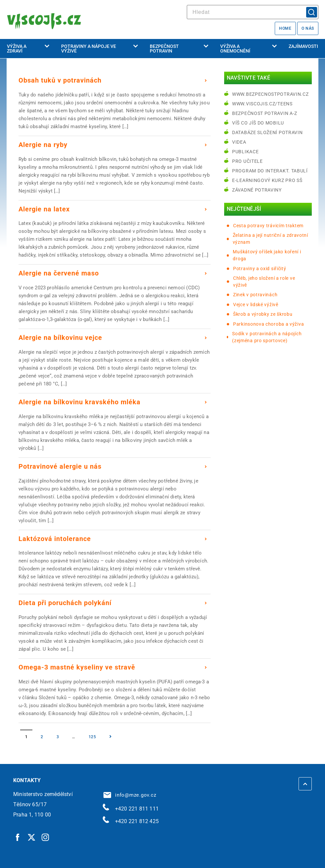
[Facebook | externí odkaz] (18, 837)
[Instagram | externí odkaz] (46, 837)
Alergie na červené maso (59, 273)
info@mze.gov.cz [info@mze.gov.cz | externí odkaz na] (130, 795)
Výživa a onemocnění (248, 49)
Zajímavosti (303, 46)
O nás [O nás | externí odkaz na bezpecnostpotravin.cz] (308, 28)
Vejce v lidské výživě (256, 305)
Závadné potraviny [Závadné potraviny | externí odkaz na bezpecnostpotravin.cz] (257, 190)
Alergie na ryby (43, 145)
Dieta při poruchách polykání (65, 603)
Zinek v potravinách (255, 295)
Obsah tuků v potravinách (60, 80)
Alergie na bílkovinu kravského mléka (80, 402)
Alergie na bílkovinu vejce (60, 338)
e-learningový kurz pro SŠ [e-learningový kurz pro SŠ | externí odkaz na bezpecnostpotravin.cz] (267, 180)
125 (92, 737)
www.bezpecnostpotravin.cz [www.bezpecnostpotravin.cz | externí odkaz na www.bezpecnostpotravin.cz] (270, 94)
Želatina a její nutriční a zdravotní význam (270, 239)
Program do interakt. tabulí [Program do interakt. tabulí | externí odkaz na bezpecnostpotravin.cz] (270, 171)
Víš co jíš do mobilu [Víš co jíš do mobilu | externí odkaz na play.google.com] (258, 123)
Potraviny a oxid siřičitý (260, 269)
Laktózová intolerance (55, 539)
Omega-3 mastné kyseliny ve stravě (77, 667)
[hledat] (253, 12)
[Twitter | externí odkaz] (32, 837)
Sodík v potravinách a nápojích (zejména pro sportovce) (267, 337)
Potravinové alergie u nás (60, 466)
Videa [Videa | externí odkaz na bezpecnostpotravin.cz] (239, 142)
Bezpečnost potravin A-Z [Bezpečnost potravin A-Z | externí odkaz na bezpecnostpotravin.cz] (265, 113)
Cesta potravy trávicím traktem (268, 226)
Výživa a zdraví (28, 49)
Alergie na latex (44, 209)
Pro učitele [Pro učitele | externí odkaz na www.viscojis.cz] (247, 161)
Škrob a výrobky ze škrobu (263, 314)
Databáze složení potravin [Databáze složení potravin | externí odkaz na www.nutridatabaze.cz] (267, 132)
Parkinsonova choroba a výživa (268, 324)
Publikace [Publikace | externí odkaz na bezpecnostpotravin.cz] (245, 152)
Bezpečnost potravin (179, 49)
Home (285, 28)
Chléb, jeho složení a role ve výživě (264, 282)
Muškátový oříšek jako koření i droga (267, 255)
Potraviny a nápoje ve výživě (100, 49)
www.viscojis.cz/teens (262, 104)
